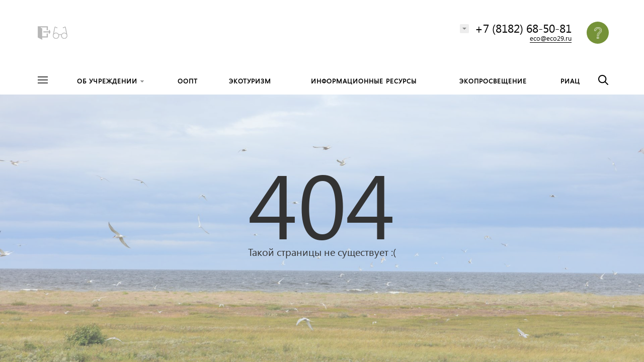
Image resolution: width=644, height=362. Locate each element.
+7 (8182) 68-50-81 (523, 28)
